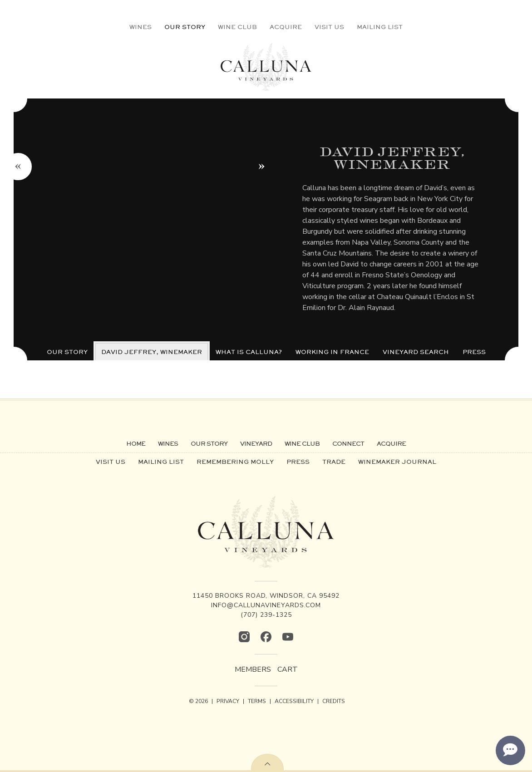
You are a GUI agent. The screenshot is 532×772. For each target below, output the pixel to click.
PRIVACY (228, 701)
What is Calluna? (249, 352)
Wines (140, 27)
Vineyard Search (416, 352)
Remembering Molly (235, 462)
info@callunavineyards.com (266, 605)
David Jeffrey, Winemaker (152, 352)
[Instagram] (244, 637)
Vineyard (256, 443)
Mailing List (380, 27)
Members (253, 669)
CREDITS (334, 701)
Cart (288, 669)
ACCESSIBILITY (294, 701)
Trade (334, 462)
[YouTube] (288, 637)
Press (474, 352)
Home (136, 443)
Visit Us (329, 27)
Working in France (332, 352)
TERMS (257, 701)
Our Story (185, 27)
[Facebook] (266, 637)
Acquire (286, 27)
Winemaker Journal (397, 462)
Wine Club (237, 27)
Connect (348, 443)
